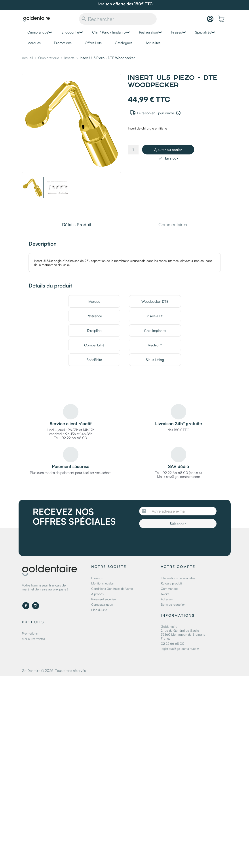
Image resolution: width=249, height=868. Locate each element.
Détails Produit (77, 225)
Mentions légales (102, 583)
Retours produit (171, 583)
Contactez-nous (102, 604)
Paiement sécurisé (103, 599)
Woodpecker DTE (155, 301)
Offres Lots (93, 43)
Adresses (167, 599)
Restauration (148, 32)
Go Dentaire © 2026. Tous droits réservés (54, 671)
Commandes (169, 589)
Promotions (63, 43)
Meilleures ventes (33, 639)
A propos (97, 594)
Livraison (97, 578)
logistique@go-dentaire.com (180, 649)
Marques (34, 43)
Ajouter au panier (168, 150)
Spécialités (203, 32)
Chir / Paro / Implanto (109, 32)
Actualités (153, 43)
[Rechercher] (118, 19)
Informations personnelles (178, 578)
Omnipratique (38, 32)
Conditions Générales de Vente (112, 589)
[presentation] (176, 540)
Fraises (177, 32)
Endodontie (70, 32)
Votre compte (178, 567)
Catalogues (124, 43)
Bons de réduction (173, 604)
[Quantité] (133, 150)
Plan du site (99, 610)
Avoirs (165, 594)
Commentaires (173, 225)
